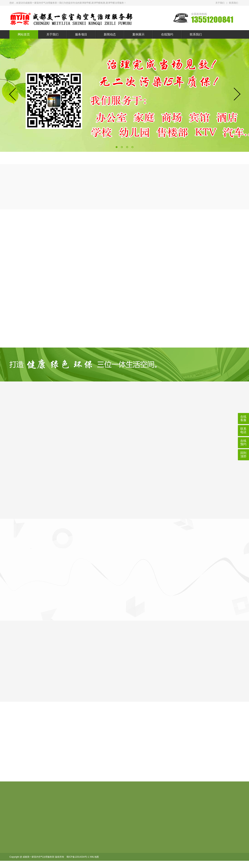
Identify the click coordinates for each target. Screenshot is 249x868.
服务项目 (81, 34)
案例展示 (138, 34)
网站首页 (24, 34)
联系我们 (234, 3)
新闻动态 (110, 34)
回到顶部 (243, 455)
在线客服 (243, 418)
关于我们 (220, 3)
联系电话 (243, 430)
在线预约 (167, 34)
